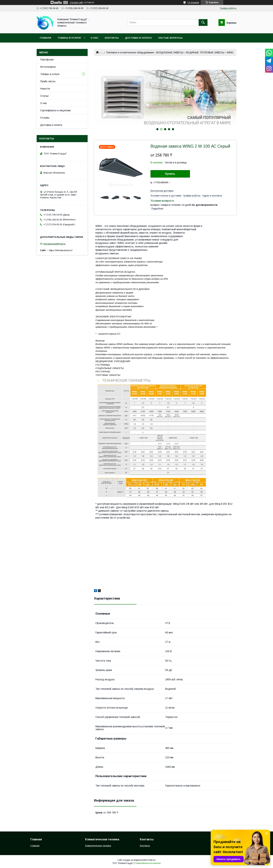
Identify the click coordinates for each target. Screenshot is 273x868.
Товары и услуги (69, 38)
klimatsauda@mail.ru (54, 244)
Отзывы (45, 118)
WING (230, 52)
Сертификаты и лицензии (55, 110)
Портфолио (47, 60)
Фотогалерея (48, 67)
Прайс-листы (48, 81)
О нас (95, 38)
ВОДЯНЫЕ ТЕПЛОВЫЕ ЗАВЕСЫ (205, 52)
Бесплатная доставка (162, 191)
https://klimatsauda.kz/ (61, 250)
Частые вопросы (170, 38)
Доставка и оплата (138, 38)
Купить (170, 174)
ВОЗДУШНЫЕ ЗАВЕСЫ (170, 52)
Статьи (44, 96)
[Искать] (203, 23)
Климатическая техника (98, 846)
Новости (45, 89)
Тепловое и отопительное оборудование (130, 52)
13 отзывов (193, 2)
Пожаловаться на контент (148, 863)
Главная (45, 38)
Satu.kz (152, 860)
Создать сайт (76, 2)
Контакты (112, 38)
